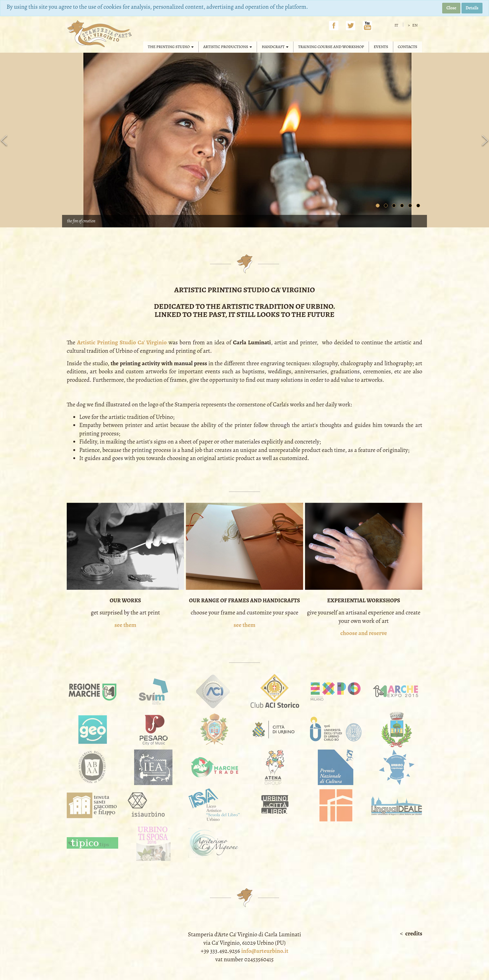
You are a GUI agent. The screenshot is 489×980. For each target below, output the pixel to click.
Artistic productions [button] (228, 47)
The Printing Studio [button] (171, 47)
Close (451, 8)
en (414, 25)
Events (381, 47)
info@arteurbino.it (265, 951)
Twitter (351, 26)
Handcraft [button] (275, 47)
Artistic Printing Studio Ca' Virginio (122, 342)
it (396, 25)
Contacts (408, 47)
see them (125, 625)
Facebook (334, 26)
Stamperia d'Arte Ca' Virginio (100, 34)
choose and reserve (364, 633)
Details (472, 8)
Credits (414, 934)
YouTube (367, 26)
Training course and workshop (331, 47)
